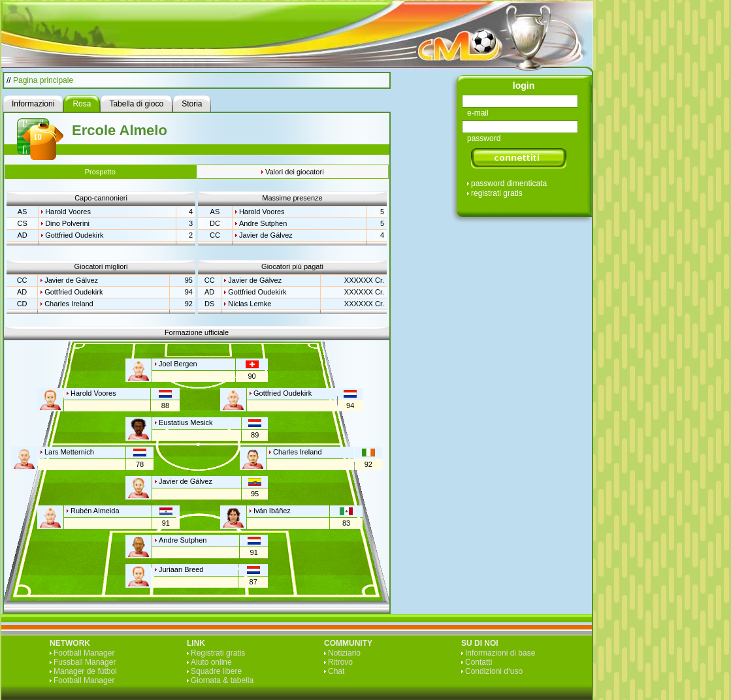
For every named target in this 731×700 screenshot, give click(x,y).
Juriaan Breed (181, 569)
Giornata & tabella (222, 680)
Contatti (479, 662)
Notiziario (344, 653)
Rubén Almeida (95, 511)
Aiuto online (211, 662)
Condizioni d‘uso (494, 671)
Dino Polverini (67, 223)
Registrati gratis (218, 653)
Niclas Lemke (250, 304)
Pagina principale (43, 80)
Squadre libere (216, 671)
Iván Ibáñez (272, 511)
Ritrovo (340, 662)
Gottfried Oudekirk (74, 235)
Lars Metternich (69, 452)
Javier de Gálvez (266, 235)
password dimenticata (509, 183)
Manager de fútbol (85, 671)
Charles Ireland (69, 304)
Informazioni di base (500, 653)
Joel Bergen (178, 364)
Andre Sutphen (263, 223)
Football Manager (84, 653)
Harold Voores (68, 212)
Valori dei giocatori (295, 172)
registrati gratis (497, 193)
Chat (336, 671)
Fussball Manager (85, 662)
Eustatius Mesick (186, 422)
